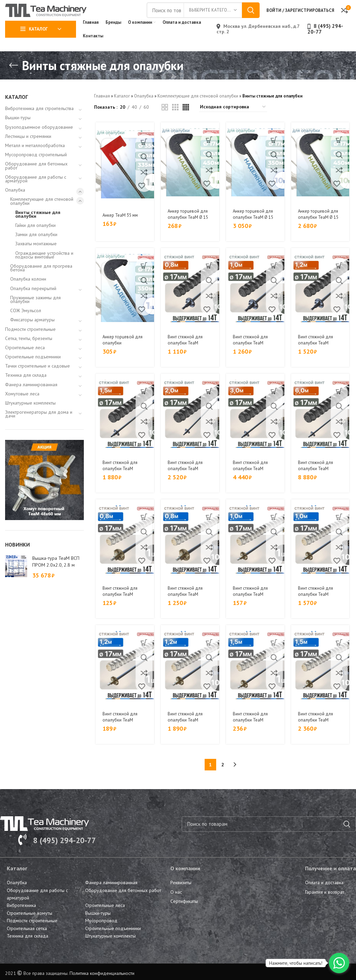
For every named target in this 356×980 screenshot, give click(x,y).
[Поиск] (269, 836)
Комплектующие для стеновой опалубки (42, 216)
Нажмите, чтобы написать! (296, 963)
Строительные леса (25, 362)
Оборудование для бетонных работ (36, 181)
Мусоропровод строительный (36, 170)
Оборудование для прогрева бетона (41, 282)
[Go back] (14, 80)
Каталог (122, 111)
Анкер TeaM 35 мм (120, 230)
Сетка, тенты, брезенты (29, 353)
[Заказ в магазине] (233, 122)
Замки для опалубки (36, 249)
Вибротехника (21, 917)
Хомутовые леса (22, 408)
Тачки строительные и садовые (38, 381)
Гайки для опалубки (35, 240)
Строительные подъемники (33, 371)
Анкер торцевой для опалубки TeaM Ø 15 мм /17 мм (188, 232)
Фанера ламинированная (31, 399)
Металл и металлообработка (35, 160)
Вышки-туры (18, 132)
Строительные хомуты (30, 925)
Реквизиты (181, 894)
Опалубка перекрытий (33, 303)
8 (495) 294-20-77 (325, 44)
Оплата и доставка (324, 894)
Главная (102, 111)
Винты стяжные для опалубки (38, 229)
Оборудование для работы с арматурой (36, 193)
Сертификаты (184, 913)
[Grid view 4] (186, 122)
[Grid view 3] (175, 122)
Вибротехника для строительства (39, 123)
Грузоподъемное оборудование (39, 142)
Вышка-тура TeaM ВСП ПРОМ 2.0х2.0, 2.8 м (56, 576)
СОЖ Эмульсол (26, 325)
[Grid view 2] (165, 122)
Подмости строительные (30, 344)
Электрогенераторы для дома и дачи (39, 429)
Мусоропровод (101, 932)
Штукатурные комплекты (30, 417)
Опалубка (15, 204)
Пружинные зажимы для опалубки (35, 314)
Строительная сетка (27, 940)
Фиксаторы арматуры (32, 335)
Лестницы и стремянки (28, 151)
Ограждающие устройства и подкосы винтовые (44, 270)
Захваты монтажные (36, 259)
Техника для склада (26, 390)
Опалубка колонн (28, 294)
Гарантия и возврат (325, 904)
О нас (176, 904)
